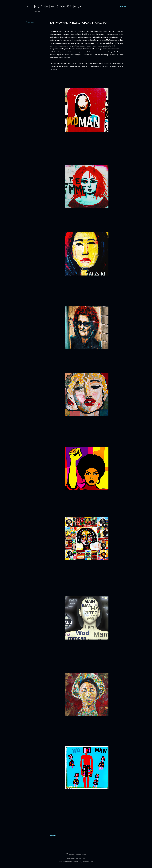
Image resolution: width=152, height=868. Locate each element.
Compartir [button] (30, 22)
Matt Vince (82, 858)
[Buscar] (123, 6)
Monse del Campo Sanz (58, 6)
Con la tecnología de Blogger (76, 854)
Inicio (37, 11)
